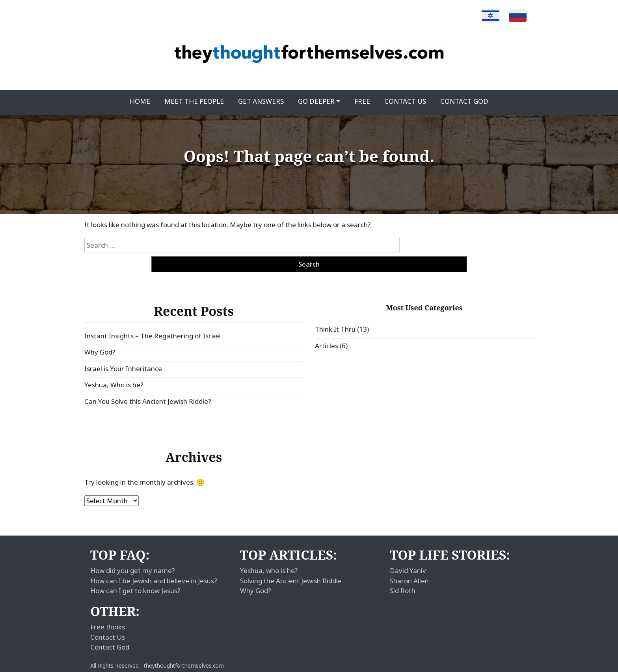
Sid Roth (403, 591)
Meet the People (194, 101)
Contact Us (405, 101)
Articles (327, 346)
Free (362, 101)
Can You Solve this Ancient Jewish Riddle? (148, 401)
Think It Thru (335, 329)
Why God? (100, 352)
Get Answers (261, 101)
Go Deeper (316, 101)
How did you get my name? (133, 570)
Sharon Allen (409, 581)
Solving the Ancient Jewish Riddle (291, 581)
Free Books (108, 627)
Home (140, 101)
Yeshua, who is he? (269, 570)
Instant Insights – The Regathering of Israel (153, 336)
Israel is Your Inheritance (123, 369)
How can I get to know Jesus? (135, 591)
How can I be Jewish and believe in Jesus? (154, 581)
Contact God (464, 101)
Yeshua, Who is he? (114, 385)
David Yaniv (408, 570)
